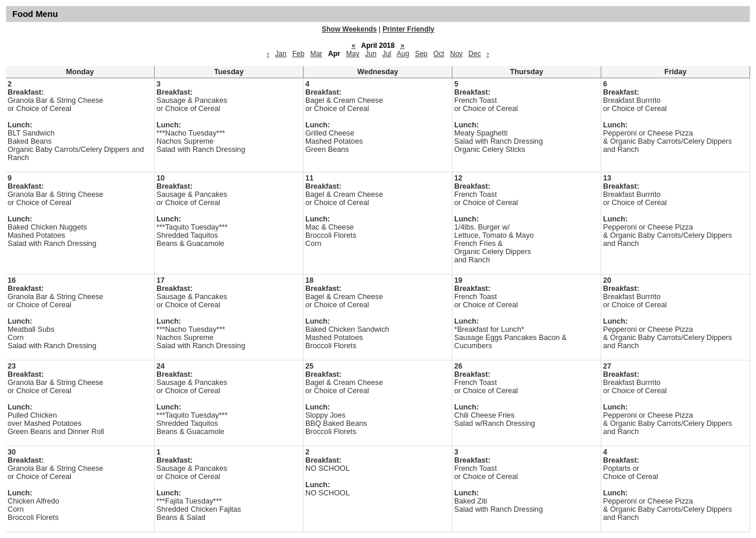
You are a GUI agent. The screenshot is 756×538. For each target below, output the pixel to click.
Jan (281, 54)
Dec (474, 54)
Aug (403, 54)
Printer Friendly (408, 29)
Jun (370, 54)
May (353, 54)
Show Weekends (349, 29)
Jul (387, 54)
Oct (439, 54)
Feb (299, 54)
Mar (316, 54)
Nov (456, 54)
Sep (421, 54)
